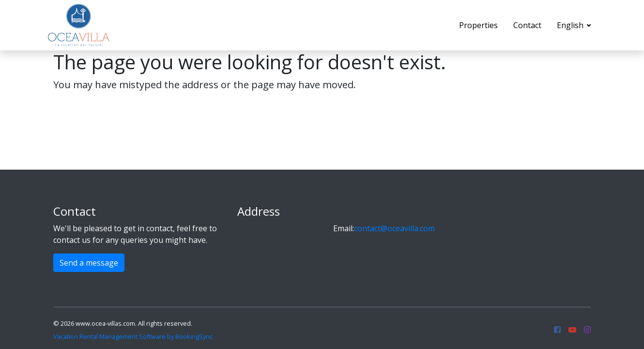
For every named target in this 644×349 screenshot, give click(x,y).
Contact (527, 25)
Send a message (89, 263)
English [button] (571, 25)
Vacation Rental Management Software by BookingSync (133, 336)
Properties (478, 25)
